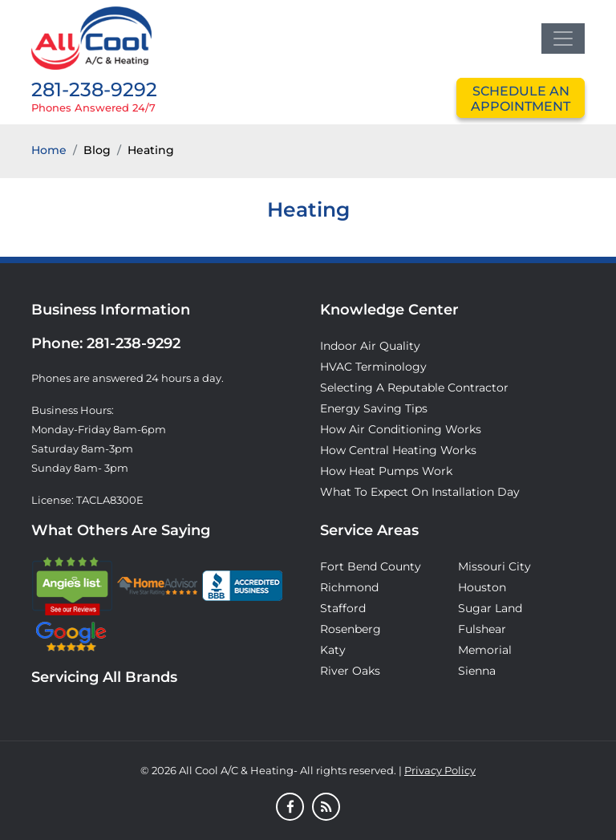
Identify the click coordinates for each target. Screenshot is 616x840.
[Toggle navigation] (563, 39)
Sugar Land (490, 608)
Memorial (485, 650)
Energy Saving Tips (374, 408)
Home (49, 150)
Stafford (343, 608)
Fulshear (482, 629)
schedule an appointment (521, 99)
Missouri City (494, 566)
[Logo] (91, 37)
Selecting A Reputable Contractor (414, 388)
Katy (333, 650)
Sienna (477, 671)
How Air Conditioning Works (401, 429)
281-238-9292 (94, 89)
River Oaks (350, 671)
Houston (482, 587)
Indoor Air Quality (370, 346)
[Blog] (326, 808)
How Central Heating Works (398, 450)
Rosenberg (351, 629)
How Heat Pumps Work (386, 471)
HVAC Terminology (373, 367)
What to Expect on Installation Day (420, 492)
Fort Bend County (371, 566)
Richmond (349, 587)
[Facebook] (290, 808)
